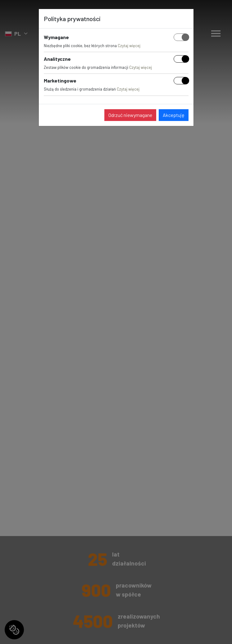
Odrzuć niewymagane (130, 115)
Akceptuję (174, 115)
